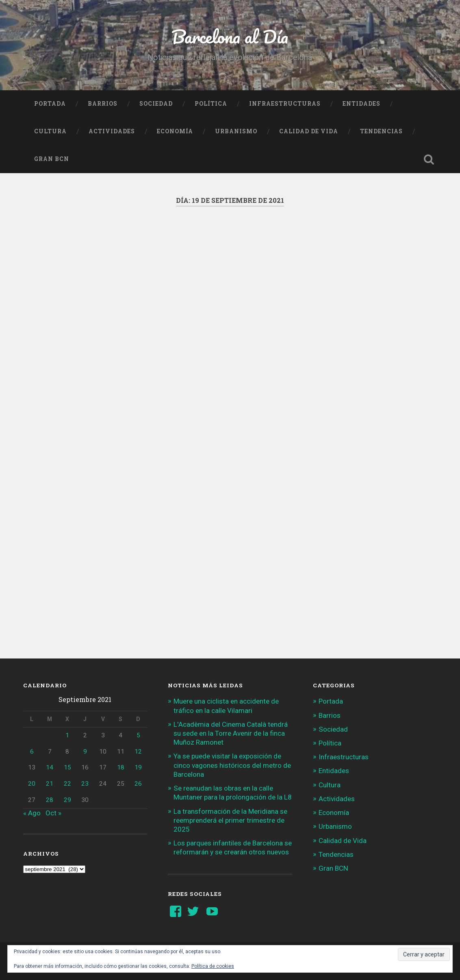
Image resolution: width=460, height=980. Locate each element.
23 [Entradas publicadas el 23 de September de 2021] (85, 784)
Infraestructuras (285, 104)
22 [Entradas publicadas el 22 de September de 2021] (67, 784)
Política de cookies (213, 966)
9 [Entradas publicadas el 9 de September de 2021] (85, 752)
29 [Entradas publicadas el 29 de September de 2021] (67, 800)
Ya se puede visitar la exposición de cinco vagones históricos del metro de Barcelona (232, 765)
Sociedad (156, 104)
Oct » (53, 813)
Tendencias (381, 131)
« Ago (32, 813)
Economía (175, 131)
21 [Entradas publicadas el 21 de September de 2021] (50, 784)
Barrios (103, 104)
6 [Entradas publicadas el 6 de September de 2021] (32, 752)
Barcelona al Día (230, 36)
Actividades (112, 131)
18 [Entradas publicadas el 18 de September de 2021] (121, 767)
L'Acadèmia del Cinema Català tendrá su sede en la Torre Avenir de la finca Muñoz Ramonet (231, 733)
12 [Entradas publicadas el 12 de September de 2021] (138, 752)
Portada (50, 104)
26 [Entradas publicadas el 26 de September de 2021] (138, 784)
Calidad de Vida (309, 131)
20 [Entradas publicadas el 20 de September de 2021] (32, 784)
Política (211, 104)
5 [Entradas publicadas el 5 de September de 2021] (138, 735)
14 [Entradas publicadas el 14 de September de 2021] (50, 767)
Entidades (361, 104)
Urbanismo (236, 131)
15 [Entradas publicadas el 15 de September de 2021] (67, 767)
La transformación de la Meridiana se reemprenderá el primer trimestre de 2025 (230, 820)
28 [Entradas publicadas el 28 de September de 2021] (50, 800)
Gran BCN (52, 159)
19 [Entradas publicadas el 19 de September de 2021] (138, 767)
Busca (429, 159)
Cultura (50, 131)
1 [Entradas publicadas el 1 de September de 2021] (67, 735)
